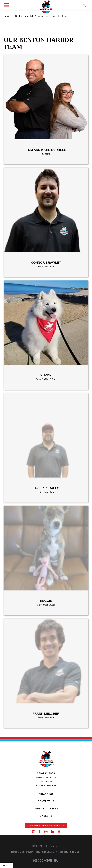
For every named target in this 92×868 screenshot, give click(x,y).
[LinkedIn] (52, 832)
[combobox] (7, 865)
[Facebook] (40, 832)
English (5, 865)
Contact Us (46, 801)
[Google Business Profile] (33, 832)
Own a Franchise (46, 809)
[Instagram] (46, 832)
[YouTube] (59, 832)
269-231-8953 (46, 773)
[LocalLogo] (46, 7)
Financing (46, 794)
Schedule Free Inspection (46, 825)
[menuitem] (17, 852)
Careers (46, 816)
